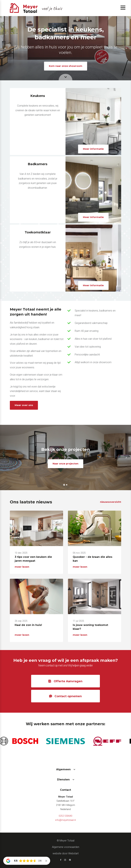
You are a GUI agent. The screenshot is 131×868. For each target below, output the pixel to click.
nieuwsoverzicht (111, 502)
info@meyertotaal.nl (65, 820)
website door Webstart (66, 853)
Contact (65, 790)
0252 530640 (65, 816)
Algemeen (63, 769)
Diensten (63, 780)
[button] (5, 48)
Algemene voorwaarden (66, 847)
